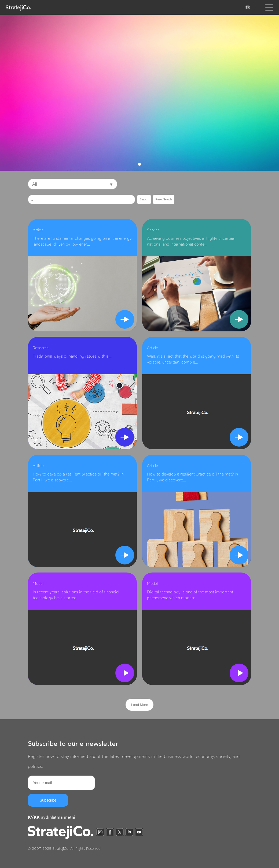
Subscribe (48, 800)
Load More (139, 705)
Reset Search (164, 199)
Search (144, 199)
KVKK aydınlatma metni (52, 817)
